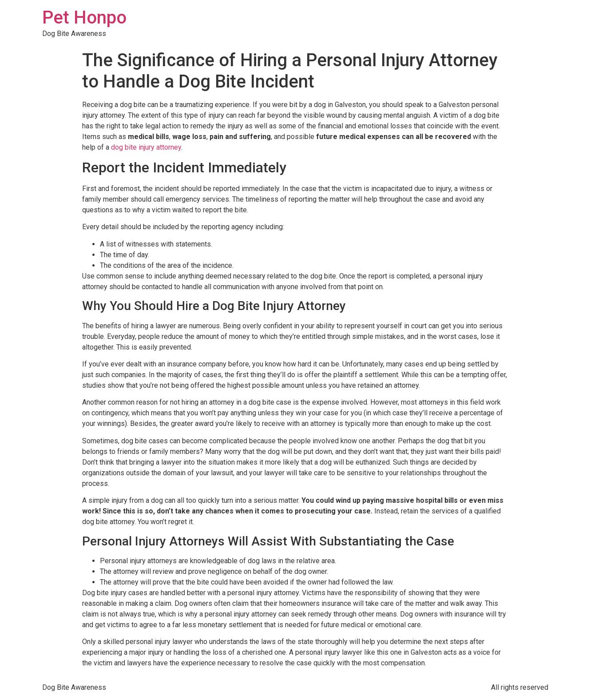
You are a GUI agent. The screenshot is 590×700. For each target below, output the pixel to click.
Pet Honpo (84, 18)
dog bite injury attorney (146, 147)
